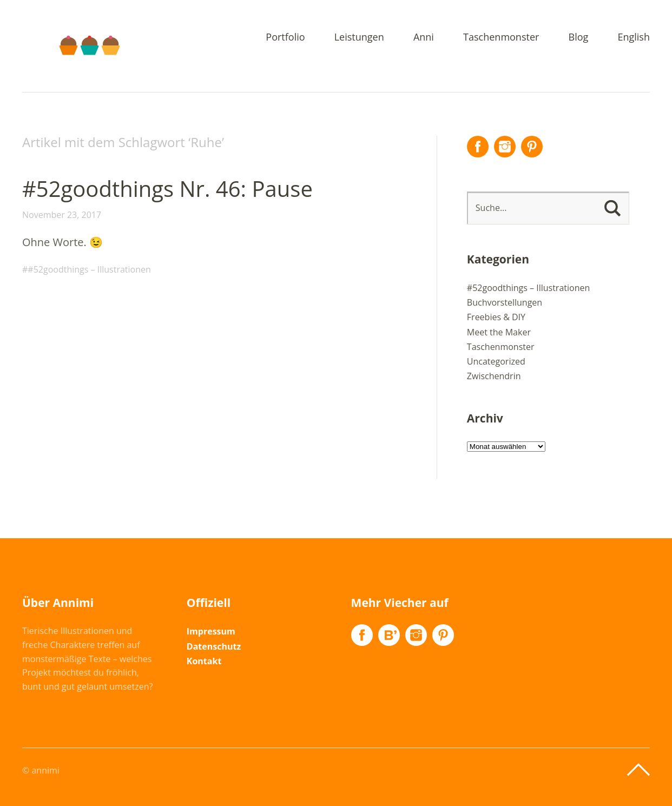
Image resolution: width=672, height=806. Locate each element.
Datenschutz (214, 646)
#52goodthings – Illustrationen (89, 269)
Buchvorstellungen (505, 302)
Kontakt (204, 661)
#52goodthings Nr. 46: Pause (167, 189)
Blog (579, 38)
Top (638, 770)
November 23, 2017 (62, 215)
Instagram (505, 147)
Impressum (211, 631)
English (634, 38)
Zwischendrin (494, 376)
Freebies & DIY (496, 317)
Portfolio (285, 38)
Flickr (389, 635)
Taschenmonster (501, 38)
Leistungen (359, 38)
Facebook (478, 147)
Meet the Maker (499, 332)
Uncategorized (496, 361)
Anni (424, 38)
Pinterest (532, 147)
